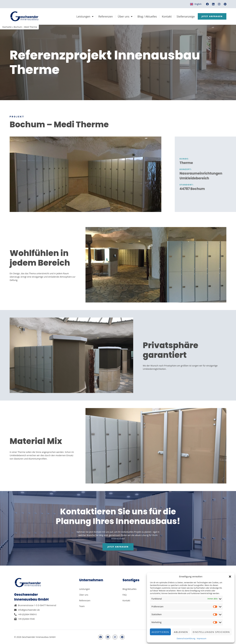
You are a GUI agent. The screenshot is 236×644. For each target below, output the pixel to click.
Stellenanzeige (184, 16)
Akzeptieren (160, 632)
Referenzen (103, 16)
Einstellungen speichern (211, 632)
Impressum (201, 638)
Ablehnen (181, 632)
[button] (230, 577)
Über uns (123, 16)
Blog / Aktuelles (145, 16)
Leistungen (83, 16)
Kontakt (165, 16)
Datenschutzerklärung (186, 638)
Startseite (7, 27)
